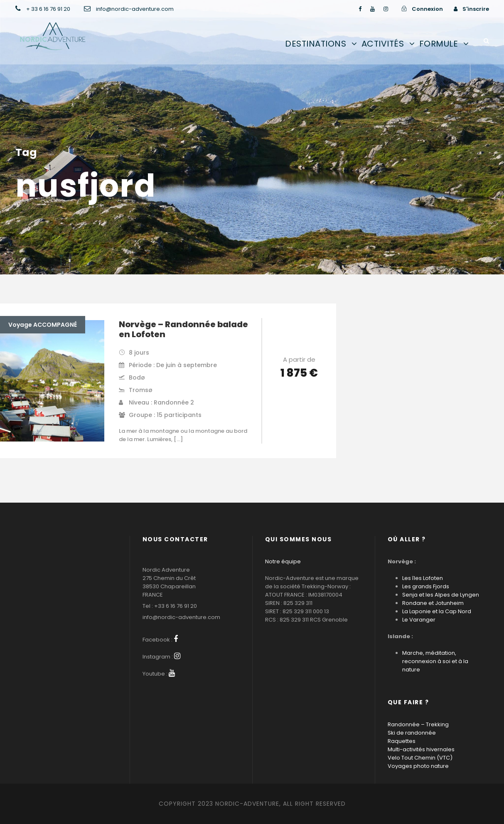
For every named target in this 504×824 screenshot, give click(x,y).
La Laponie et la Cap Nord (437, 611)
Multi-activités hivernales (421, 749)
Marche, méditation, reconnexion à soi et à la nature (435, 661)
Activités (383, 44)
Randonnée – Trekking (418, 724)
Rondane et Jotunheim (433, 603)
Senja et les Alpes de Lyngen (441, 595)
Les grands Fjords (426, 586)
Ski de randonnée (412, 733)
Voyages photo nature (418, 766)
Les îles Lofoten (423, 578)
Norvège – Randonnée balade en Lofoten (183, 329)
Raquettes (402, 741)
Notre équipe (283, 561)
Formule (439, 44)
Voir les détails (299, 396)
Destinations (316, 44)
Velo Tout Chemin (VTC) (420, 758)
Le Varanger (419, 620)
